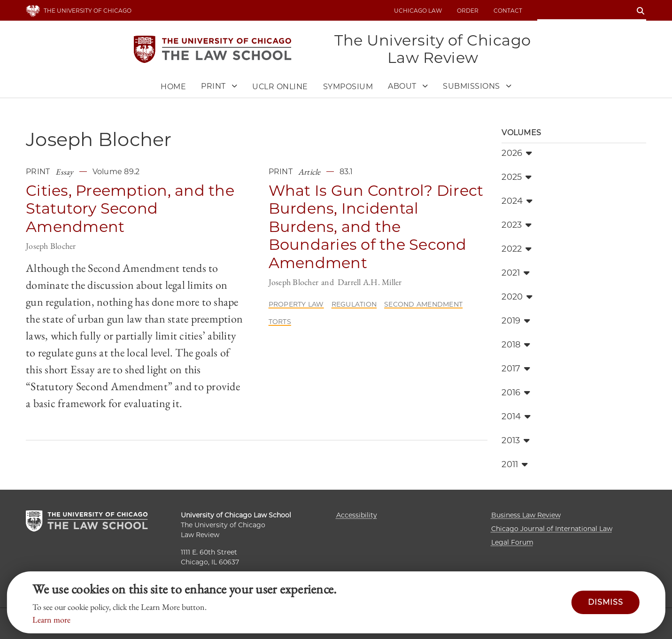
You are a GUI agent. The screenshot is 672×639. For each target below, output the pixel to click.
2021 (516, 273)
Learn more (51, 620)
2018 (516, 345)
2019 (516, 321)
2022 (517, 249)
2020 (517, 297)
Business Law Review (526, 515)
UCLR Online (280, 87)
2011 (515, 464)
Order (468, 11)
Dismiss (606, 602)
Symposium (348, 87)
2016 (516, 393)
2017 (516, 369)
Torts (280, 322)
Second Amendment (423, 304)
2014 (516, 416)
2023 (517, 225)
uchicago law (418, 11)
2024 (517, 201)
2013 (516, 440)
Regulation (354, 304)
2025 (517, 177)
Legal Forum (512, 542)
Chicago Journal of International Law (552, 529)
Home (173, 87)
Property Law (296, 304)
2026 (517, 153)
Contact (508, 11)
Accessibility (357, 515)
